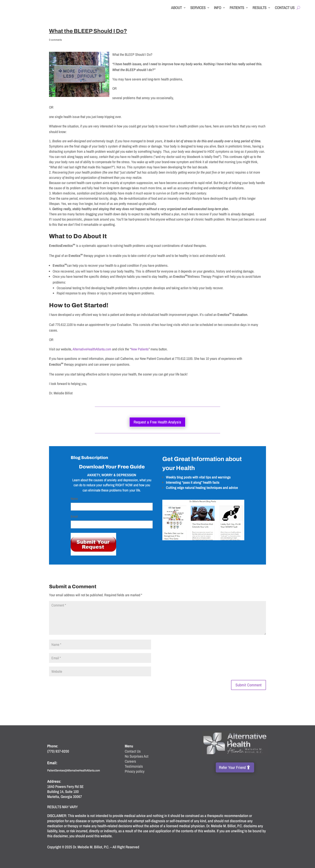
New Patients (140, 349)
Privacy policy (135, 771)
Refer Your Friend (232, 767)
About (176, 8)
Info (218, 8)
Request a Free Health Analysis (157, 422)
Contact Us (285, 8)
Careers (130, 761)
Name (74, 499)
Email (74, 516)
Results (259, 8)
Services (198, 8)
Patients (237, 8)
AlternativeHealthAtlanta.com (92, 349)
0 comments (55, 40)
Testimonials (134, 766)
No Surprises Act (137, 756)
